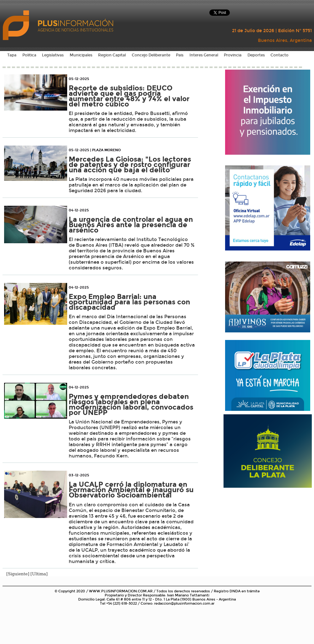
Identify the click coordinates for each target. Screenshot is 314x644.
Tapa (12, 55)
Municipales (81, 55)
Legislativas (53, 55)
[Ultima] (39, 574)
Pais (180, 55)
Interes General (204, 55)
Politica (29, 55)
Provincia (233, 55)
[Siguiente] (18, 574)
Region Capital (112, 55)
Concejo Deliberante (151, 55)
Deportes (256, 55)
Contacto (279, 55)
